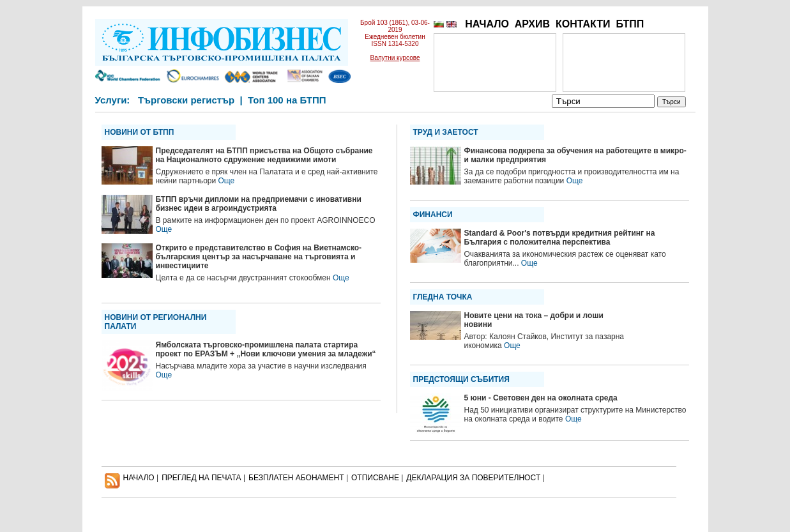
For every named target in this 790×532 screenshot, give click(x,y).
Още (227, 181)
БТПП (630, 24)
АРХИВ (532, 24)
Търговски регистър (186, 100)
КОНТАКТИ (583, 24)
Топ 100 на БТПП (287, 100)
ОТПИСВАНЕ (375, 478)
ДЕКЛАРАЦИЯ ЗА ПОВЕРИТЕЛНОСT (473, 478)
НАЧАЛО (487, 24)
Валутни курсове (395, 58)
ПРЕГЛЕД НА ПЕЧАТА (201, 478)
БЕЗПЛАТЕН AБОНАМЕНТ (296, 478)
